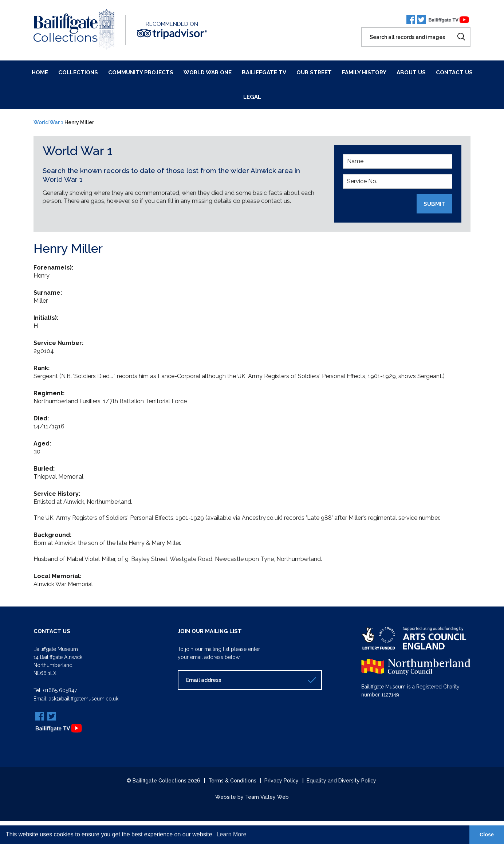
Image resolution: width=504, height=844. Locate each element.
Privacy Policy (281, 780)
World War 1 (48, 122)
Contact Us (454, 72)
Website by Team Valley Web (252, 797)
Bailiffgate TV (264, 72)
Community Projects (141, 72)
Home (40, 72)
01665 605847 (60, 690)
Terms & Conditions (232, 780)
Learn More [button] (232, 834)
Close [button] (487, 835)
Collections (78, 72)
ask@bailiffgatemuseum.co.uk (84, 698)
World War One (208, 72)
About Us (411, 72)
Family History (364, 72)
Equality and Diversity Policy (341, 780)
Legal (252, 97)
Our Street (314, 72)
